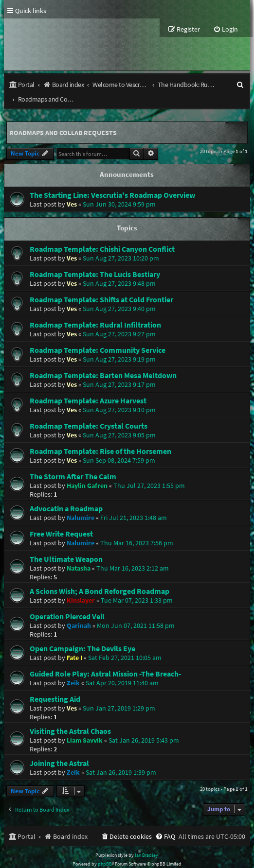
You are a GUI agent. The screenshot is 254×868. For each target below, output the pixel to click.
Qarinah (79, 611)
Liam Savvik (85, 726)
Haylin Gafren (87, 471)
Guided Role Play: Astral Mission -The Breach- (105, 659)
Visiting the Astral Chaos (70, 716)
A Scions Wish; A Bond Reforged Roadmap (100, 576)
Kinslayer (81, 586)
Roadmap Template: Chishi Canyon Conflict (102, 234)
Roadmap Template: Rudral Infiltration (95, 310)
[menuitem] (226, 29)
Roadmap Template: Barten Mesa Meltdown (103, 361)
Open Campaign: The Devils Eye (82, 634)
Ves (72, 190)
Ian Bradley (146, 841)
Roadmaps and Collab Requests (63, 118)
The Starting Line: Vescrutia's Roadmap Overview (112, 180)
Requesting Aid (55, 684)
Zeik (73, 668)
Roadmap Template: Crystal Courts (89, 411)
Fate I (74, 643)
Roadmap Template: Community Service (98, 335)
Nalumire (81, 503)
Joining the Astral (59, 748)
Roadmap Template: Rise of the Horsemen (100, 436)
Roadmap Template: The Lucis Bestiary (95, 260)
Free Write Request (61, 519)
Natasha (79, 554)
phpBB (105, 849)
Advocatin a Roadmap (66, 494)
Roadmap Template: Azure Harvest (88, 386)
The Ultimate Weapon (66, 544)
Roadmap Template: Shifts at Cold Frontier (101, 285)
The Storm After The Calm (73, 462)
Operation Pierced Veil (67, 602)
